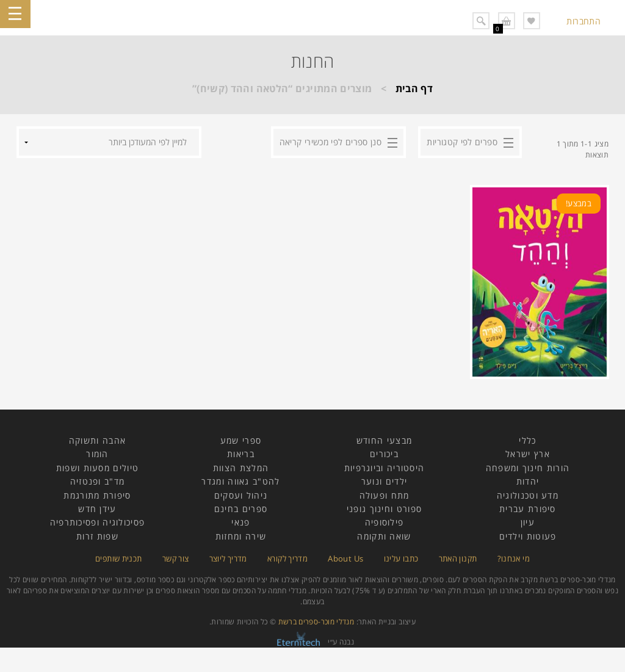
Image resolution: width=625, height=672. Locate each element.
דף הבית (414, 89)
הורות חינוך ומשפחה (528, 468)
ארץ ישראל (528, 454)
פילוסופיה (385, 522)
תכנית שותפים (118, 558)
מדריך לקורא (287, 558)
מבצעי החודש (384, 440)
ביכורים (384, 454)
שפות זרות (97, 536)
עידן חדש (97, 509)
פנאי (240, 522)
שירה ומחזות (241, 536)
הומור (97, 454)
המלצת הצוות (241, 468)
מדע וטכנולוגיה (528, 495)
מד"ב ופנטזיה (98, 481)
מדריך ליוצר (228, 558)
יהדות (528, 481)
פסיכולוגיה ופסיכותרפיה (98, 522)
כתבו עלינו (401, 558)
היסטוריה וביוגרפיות (385, 468)
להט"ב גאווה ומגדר (240, 481)
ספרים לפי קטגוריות (462, 142)
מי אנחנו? (514, 558)
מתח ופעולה (385, 495)
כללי (527, 440)
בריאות (241, 454)
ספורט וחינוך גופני (384, 509)
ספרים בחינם (241, 509)
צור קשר (176, 558)
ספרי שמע (241, 440)
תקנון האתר (458, 558)
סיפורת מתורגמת (97, 495)
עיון (528, 522)
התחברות (583, 21)
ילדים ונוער (384, 481)
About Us (345, 558)
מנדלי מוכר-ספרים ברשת (316, 622)
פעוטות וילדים (528, 536)
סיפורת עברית (528, 509)
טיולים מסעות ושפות (97, 468)
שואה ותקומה (384, 536)
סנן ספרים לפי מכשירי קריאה (331, 142)
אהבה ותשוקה (97, 440)
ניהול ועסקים (241, 495)
